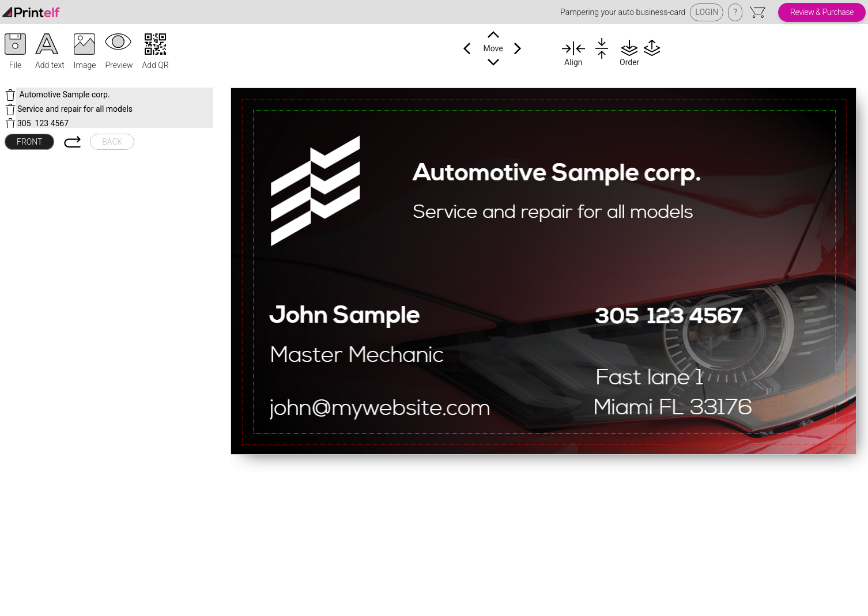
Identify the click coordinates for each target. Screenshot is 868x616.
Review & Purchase (822, 12)
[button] (15, 52)
